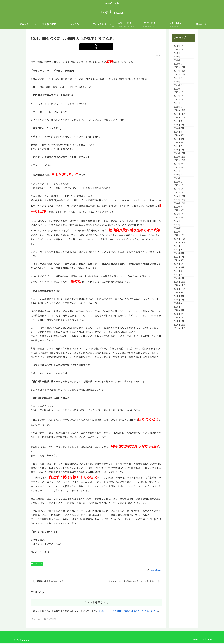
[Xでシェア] (96, 47)
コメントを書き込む (96, 603)
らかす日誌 (37, 564)
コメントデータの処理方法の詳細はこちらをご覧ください (128, 612)
